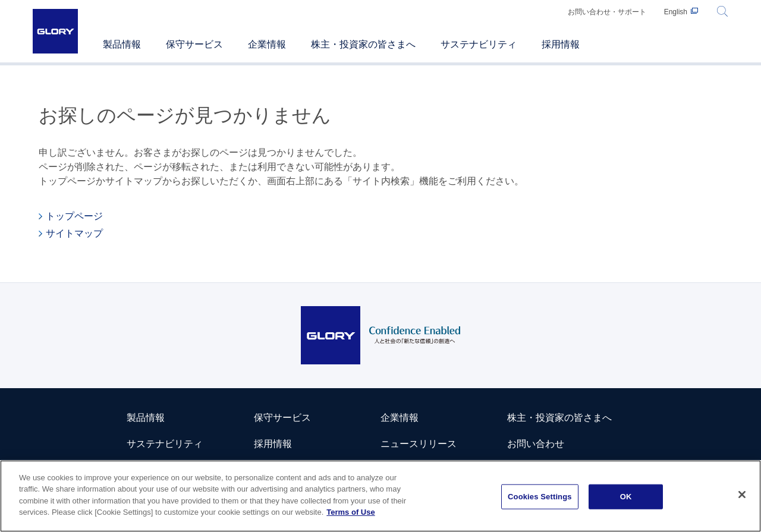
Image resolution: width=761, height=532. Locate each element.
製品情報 (146, 418)
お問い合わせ (536, 444)
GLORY (55, 31)
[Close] (742, 495)
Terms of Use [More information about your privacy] (350, 513)
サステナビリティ (165, 444)
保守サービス (282, 418)
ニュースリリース (419, 444)
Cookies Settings (540, 497)
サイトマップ (74, 233)
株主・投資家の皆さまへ (559, 418)
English (676, 12)
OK (626, 497)
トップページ (74, 216)
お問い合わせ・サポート (607, 12)
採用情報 (273, 444)
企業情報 (400, 418)
